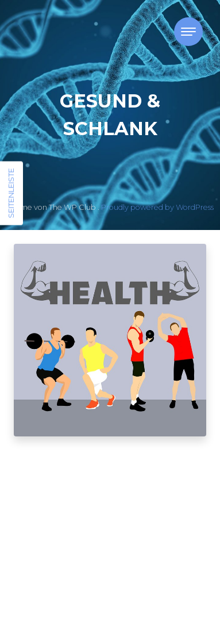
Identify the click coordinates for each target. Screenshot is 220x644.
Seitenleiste (11, 193)
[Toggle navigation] (188, 32)
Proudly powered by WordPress (157, 207)
